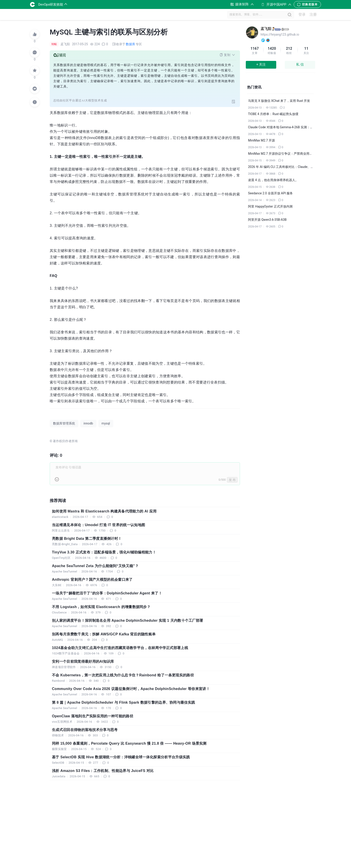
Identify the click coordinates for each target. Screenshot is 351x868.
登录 (302, 15)
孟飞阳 (266, 29)
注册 (313, 15)
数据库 (131, 44)
